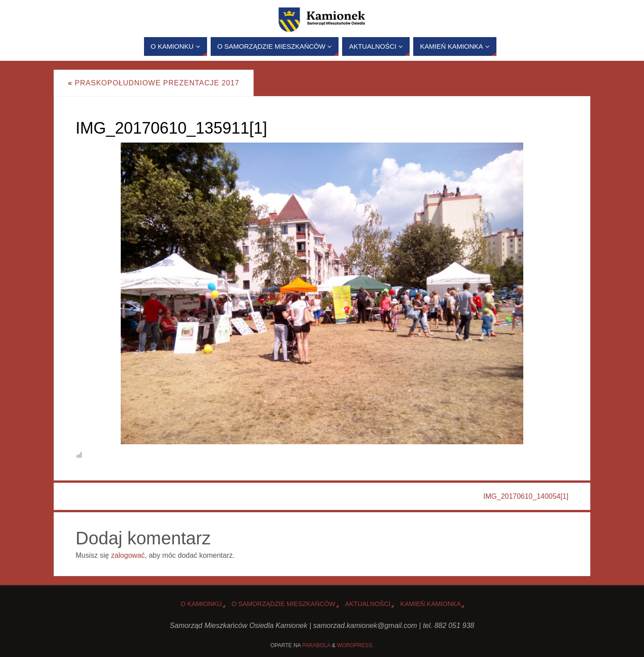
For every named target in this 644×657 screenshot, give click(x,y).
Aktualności (368, 604)
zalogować (128, 555)
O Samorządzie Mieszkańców (284, 604)
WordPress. (355, 645)
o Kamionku (201, 604)
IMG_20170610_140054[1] (526, 496)
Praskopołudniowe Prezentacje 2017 (154, 83)
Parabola (316, 645)
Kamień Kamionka (430, 604)
